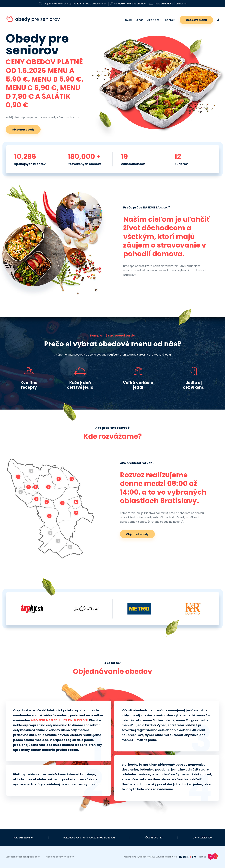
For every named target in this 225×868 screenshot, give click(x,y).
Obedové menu (196, 20)
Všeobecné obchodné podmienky (23, 857)
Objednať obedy (23, 130)
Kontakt (170, 20)
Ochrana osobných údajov (60, 857)
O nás (139, 20)
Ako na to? (154, 20)
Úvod (128, 20)
